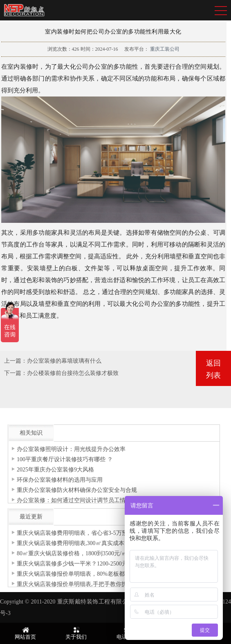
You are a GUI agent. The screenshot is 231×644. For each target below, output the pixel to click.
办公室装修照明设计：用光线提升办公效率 (71, 449)
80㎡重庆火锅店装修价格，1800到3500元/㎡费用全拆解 (86, 553)
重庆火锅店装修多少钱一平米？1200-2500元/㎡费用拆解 (87, 564)
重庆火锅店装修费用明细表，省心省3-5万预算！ (78, 533)
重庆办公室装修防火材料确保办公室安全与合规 (77, 490)
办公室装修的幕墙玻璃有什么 (64, 361)
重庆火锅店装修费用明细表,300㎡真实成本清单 (76, 543)
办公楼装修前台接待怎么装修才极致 (73, 373)
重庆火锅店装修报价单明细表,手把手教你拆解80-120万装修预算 (97, 584)
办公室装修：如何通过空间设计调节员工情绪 (74, 500)
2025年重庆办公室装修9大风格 (55, 470)
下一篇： (16, 373)
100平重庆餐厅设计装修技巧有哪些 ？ (65, 459)
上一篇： (16, 361)
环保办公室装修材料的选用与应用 (60, 480)
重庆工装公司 (164, 49)
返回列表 (213, 369)
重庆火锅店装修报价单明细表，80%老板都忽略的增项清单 (91, 574)
